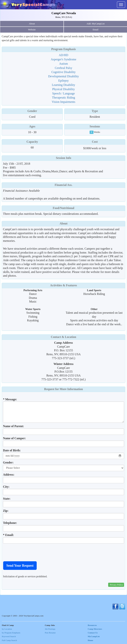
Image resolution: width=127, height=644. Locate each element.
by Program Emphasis (11, 633)
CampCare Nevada (64, 13)
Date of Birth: (12, 450)
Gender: (8, 462)
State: (7, 499)
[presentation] (31, 552)
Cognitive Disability (63, 72)
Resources (92, 625)
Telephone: (10, 523)
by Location (7, 629)
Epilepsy (63, 81)
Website (32, 30)
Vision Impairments (64, 102)
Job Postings (50, 629)
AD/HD (64, 55)
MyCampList (94, 636)
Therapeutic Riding (63, 98)
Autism (63, 64)
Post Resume (50, 633)
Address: (9, 475)
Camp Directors (95, 629)
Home (90, 640)
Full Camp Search (9, 640)
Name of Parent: (14, 426)
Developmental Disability (64, 76)
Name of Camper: (14, 438)
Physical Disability (63, 89)
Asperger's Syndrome (63, 59)
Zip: (6, 511)
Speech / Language (63, 93)
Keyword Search (9, 636)
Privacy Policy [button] (116, 585)
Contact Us (93, 633)
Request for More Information (63, 389)
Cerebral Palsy (63, 68)
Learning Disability (64, 85)
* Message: (10, 399)
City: (6, 487)
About (32, 24)
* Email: (8, 535)
